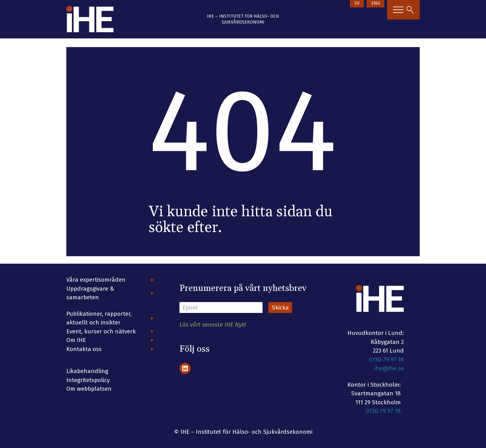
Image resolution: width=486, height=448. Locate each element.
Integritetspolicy (88, 380)
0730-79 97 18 (386, 360)
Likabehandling (87, 371)
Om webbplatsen (89, 389)
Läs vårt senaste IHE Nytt (213, 325)
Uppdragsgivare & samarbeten (90, 293)
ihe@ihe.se (389, 368)
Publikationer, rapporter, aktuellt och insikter (99, 318)
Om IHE (76, 340)
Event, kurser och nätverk (101, 331)
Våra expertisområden (96, 280)
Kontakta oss (84, 349)
